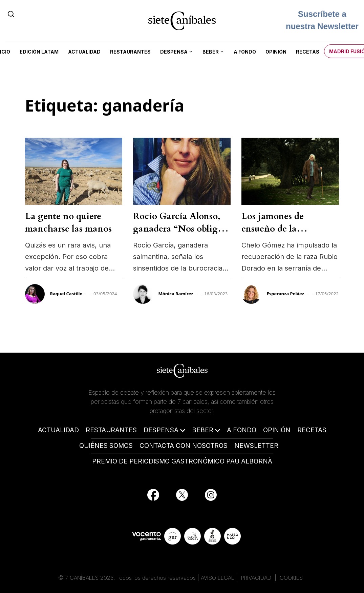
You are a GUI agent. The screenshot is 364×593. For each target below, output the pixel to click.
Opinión (276, 52)
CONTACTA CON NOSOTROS (184, 446)
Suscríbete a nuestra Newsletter (322, 20)
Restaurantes (130, 52)
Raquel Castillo (66, 294)
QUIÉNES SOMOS (106, 446)
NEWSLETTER (256, 446)
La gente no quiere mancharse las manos (68, 222)
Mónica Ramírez (176, 294)
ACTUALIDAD (58, 430)
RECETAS (312, 430)
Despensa (174, 52)
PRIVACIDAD (257, 578)
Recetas (308, 52)
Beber (211, 52)
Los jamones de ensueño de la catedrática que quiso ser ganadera (285, 235)
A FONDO (242, 430)
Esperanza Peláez (285, 294)
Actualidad (84, 52)
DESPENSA (161, 430)
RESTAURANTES (111, 430)
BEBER (203, 430)
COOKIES (291, 578)
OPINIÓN (277, 430)
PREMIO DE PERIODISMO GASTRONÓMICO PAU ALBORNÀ (182, 461)
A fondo (245, 52)
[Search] (11, 14)
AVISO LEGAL (218, 578)
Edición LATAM (39, 52)
